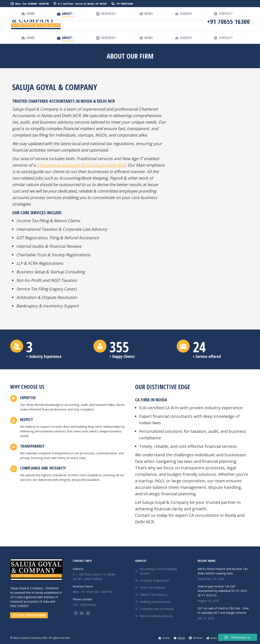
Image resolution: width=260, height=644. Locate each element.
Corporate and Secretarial (157, 609)
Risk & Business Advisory (156, 616)
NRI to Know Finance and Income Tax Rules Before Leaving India (223, 571)
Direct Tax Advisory (153, 587)
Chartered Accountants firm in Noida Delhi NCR (81, 165)
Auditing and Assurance (155, 602)
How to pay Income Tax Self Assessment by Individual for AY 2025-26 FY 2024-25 (223, 591)
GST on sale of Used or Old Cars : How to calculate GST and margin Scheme (223, 610)
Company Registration (154, 580)
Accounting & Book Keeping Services (158, 571)
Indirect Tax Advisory (153, 595)
